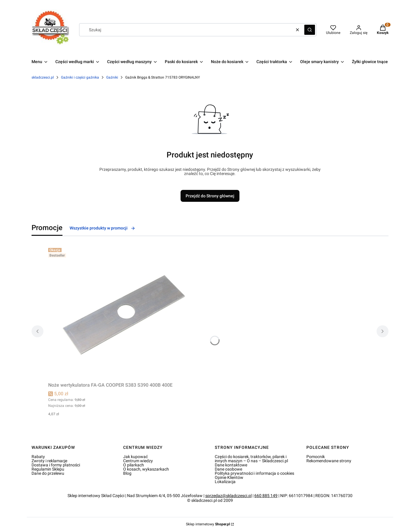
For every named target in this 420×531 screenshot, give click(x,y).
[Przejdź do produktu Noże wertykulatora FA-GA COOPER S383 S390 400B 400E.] (123, 313)
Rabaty (38, 457)
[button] (310, 30)
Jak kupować (135, 457)
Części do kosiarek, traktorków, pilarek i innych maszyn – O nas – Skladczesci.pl (251, 459)
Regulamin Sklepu (48, 469)
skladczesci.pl (43, 77)
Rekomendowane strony (329, 461)
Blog (127, 473)
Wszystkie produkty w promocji (102, 228)
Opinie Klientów (229, 477)
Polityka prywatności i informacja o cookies (254, 473)
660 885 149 (266, 496)
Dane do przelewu (48, 473)
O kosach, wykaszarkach (146, 469)
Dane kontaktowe (231, 465)
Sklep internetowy (208, 524)
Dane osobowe (228, 469)
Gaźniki (112, 77)
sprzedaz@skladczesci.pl (228, 496)
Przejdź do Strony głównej (210, 196)
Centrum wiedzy (138, 461)
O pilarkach (134, 465)
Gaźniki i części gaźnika (80, 77)
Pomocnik (316, 457)
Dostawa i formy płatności (56, 465)
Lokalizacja (225, 482)
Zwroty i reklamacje (49, 461)
